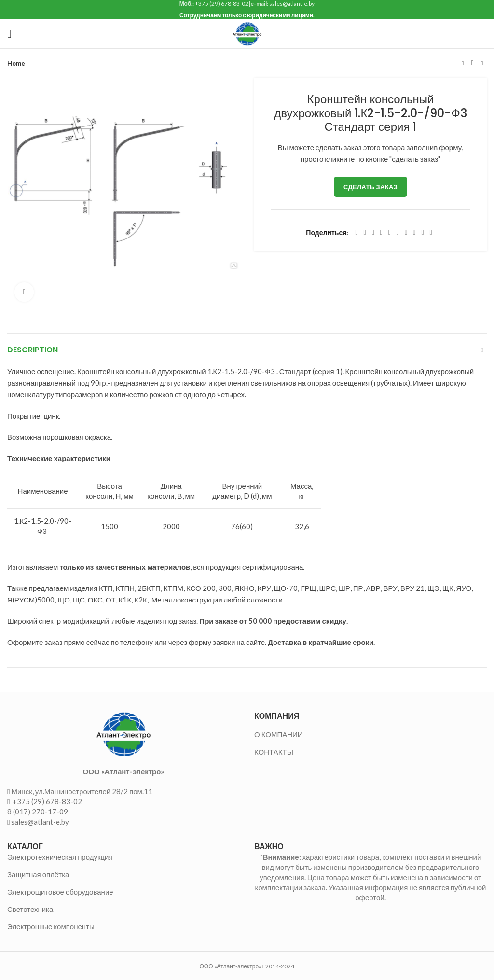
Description (33, 350)
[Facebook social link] (356, 233)
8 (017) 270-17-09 (38, 812)
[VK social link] (414, 233)
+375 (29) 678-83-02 (47, 801)
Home (16, 63)
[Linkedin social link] (390, 233)
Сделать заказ (370, 187)
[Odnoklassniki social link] (398, 233)
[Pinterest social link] (381, 233)
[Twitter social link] (365, 233)
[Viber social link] (431, 233)
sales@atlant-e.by (40, 822)
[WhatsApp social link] (406, 233)
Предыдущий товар (463, 63)
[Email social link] (373, 233)
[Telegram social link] (422, 233)
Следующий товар (482, 63)
